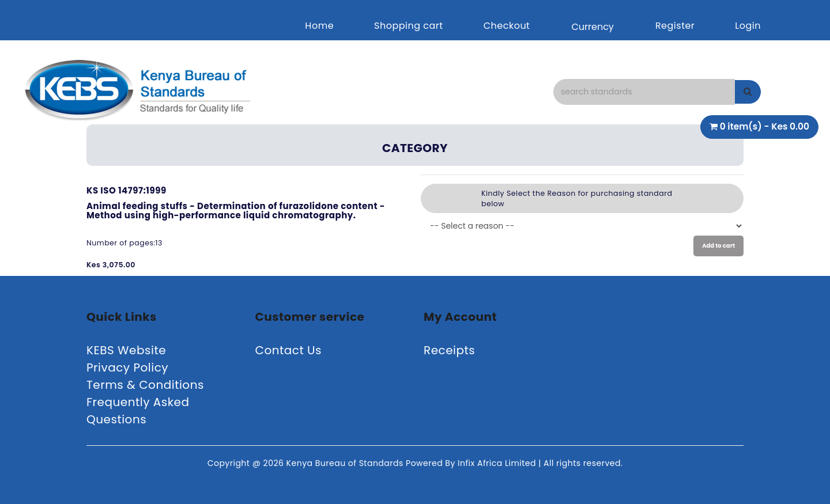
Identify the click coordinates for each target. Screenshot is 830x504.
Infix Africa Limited (498, 463)
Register (675, 26)
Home (319, 26)
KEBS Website (126, 350)
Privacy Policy (127, 367)
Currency (592, 27)
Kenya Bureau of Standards (346, 463)
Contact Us (289, 350)
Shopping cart (409, 26)
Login (748, 26)
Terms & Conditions (145, 385)
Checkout (507, 26)
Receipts (449, 350)
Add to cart (718, 246)
